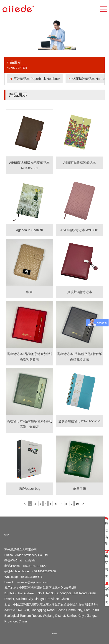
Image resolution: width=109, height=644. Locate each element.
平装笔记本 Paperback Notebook (37, 79)
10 (77, 504)
